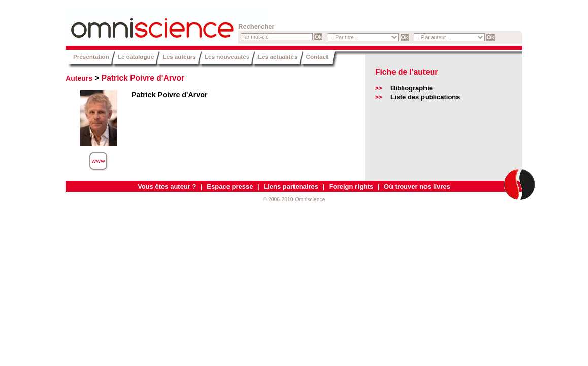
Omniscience (126, 23)
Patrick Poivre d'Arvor (143, 78)
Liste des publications (425, 97)
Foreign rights (351, 186)
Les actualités (277, 57)
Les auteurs (179, 57)
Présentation (91, 57)
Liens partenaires (291, 186)
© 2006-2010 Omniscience (294, 200)
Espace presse (230, 186)
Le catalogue (136, 57)
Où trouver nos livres (417, 186)
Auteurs (79, 78)
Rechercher (256, 27)
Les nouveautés (227, 57)
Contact (317, 57)
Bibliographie (412, 88)
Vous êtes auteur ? (167, 186)
